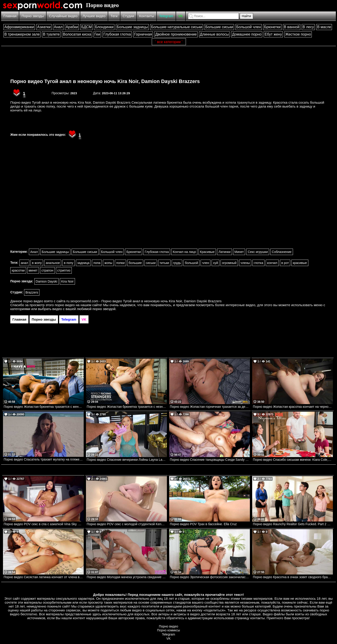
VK (181, 16)
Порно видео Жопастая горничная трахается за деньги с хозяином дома (210, 407)
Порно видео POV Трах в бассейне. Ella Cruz (203, 524)
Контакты (147, 16)
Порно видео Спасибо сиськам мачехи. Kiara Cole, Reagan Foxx (293, 460)
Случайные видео (63, 16)
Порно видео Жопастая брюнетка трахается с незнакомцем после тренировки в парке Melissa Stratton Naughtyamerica (127, 407)
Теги (114, 16)
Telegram (166, 16)
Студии (128, 16)
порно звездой (104, 309)
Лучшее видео (94, 16)
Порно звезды (33, 16)
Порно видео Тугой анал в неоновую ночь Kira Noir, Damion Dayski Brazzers (105, 81)
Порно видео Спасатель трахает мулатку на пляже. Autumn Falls (44, 459)
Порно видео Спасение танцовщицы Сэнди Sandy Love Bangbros (210, 460)
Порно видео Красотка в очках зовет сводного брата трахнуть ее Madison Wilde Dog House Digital (293, 577)
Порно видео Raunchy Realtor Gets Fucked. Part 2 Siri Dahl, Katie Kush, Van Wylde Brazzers (293, 524)
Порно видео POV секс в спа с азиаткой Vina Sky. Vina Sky (44, 524)
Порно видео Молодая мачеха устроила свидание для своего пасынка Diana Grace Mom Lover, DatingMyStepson (127, 577)
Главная (10, 16)
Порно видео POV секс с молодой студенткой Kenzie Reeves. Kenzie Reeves (127, 524)
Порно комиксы (168, 630)
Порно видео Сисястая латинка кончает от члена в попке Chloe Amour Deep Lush (44, 577)
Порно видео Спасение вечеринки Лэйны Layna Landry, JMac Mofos (127, 460)
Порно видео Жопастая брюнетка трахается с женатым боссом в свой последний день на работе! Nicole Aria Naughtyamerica (44, 407)
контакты (258, 618)
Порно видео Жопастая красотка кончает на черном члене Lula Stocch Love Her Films (293, 407)
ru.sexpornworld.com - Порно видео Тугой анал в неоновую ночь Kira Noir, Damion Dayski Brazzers (144, 301)
